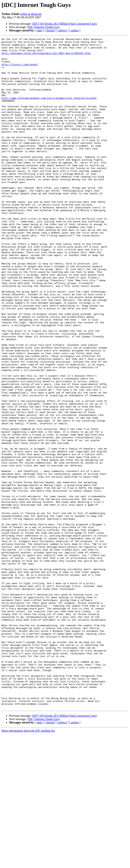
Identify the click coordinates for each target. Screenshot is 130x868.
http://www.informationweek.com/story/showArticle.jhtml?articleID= (49, 110)
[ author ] (75, 30)
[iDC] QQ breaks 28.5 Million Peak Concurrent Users (65, 24)
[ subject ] (62, 30)
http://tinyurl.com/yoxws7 (20, 70)
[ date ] (40, 30)
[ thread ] (50, 30)
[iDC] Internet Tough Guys (44, 27)
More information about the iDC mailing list (28, 865)
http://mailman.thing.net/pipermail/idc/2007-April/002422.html (46, 56)
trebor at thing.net (31, 14)
